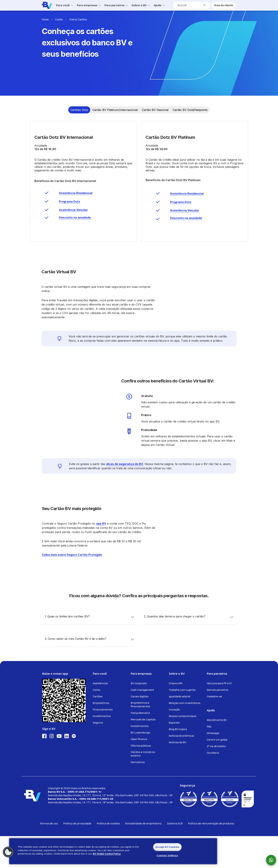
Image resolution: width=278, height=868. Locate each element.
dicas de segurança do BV (125, 496)
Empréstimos (101, 735)
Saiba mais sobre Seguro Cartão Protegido (72, 587)
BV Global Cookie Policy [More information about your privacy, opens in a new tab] (107, 854)
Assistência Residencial (76, 225)
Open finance (139, 771)
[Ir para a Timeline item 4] (190, 110)
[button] (8, 852)
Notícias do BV (177, 774)
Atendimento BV (217, 752)
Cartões (98, 728)
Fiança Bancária (140, 745)
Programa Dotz (69, 233)
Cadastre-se (214, 728)
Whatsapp (213, 765)
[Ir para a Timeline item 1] (79, 110)
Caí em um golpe (217, 772)
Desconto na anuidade (75, 249)
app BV (101, 555)
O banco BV (176, 715)
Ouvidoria (213, 785)
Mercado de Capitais (143, 751)
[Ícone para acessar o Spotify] (74, 768)
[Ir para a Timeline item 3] (155, 110)
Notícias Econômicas (181, 768)
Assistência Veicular (73, 242)
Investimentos (102, 748)
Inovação (174, 742)
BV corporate (139, 715)
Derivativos (138, 794)
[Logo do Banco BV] (47, 5)
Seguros (98, 755)
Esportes (174, 755)
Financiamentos (103, 742)
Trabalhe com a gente (182, 722)
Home (45, 19)
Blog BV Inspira (178, 761)
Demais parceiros (217, 722)
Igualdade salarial (180, 728)
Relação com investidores (185, 735)
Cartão (59, 19)
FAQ (209, 759)
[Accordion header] (89, 649)
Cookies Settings (167, 855)
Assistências (100, 715)
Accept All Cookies (167, 847)
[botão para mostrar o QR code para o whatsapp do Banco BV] (273, 860)
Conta (96, 722)
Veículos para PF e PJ (219, 715)
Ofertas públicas (141, 778)
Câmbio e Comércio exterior (143, 786)
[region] (113, 851)
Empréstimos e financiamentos (140, 737)
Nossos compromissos (183, 748)
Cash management (142, 722)
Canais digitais (140, 728)
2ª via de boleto (216, 778)
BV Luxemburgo (140, 765)
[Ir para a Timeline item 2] (115, 110)
